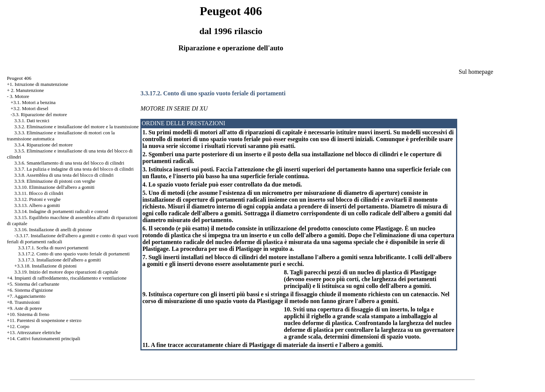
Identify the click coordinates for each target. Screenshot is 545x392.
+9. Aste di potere (24, 308)
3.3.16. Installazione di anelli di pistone (53, 229)
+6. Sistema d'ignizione (30, 290)
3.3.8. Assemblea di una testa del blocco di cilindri (64, 175)
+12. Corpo (18, 326)
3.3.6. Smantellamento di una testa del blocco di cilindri (69, 163)
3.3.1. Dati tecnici (32, 121)
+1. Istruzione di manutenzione (37, 84)
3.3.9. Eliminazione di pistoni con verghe (55, 181)
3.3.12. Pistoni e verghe (38, 199)
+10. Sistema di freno (28, 314)
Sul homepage (476, 72)
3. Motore (19, 96)
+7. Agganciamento (26, 296)
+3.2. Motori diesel (30, 108)
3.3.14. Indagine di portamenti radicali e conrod (61, 211)
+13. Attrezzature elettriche (34, 332)
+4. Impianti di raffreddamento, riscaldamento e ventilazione (67, 278)
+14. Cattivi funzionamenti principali (44, 338)
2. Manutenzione (27, 90)
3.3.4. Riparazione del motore (44, 145)
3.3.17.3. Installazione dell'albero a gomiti (59, 260)
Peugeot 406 (19, 78)
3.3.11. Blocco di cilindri (39, 193)
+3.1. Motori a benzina (33, 102)
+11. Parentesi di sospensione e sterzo (44, 320)
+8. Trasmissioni (23, 302)
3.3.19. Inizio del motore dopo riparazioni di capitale (66, 272)
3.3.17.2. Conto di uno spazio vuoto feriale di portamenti (74, 254)
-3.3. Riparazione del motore (39, 114)
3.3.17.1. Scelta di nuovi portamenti (53, 248)
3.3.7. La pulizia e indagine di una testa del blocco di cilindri (74, 169)
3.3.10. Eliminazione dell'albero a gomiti (54, 187)
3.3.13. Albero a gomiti (37, 205)
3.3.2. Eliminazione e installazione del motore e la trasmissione (77, 127)
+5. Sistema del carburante (33, 284)
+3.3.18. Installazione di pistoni (46, 266)
